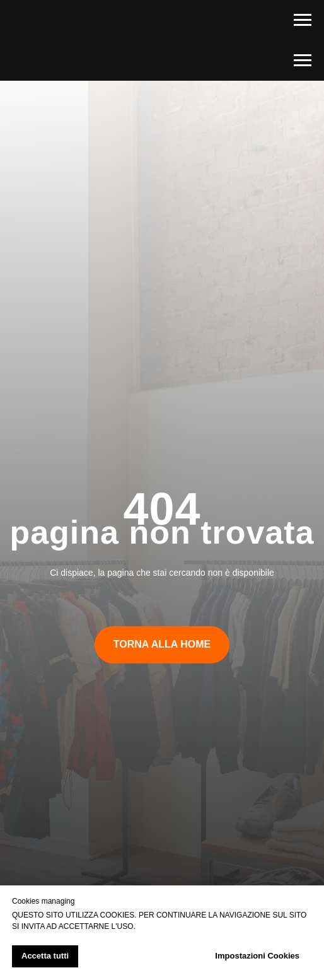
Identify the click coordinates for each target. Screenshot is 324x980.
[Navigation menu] (303, 20)
